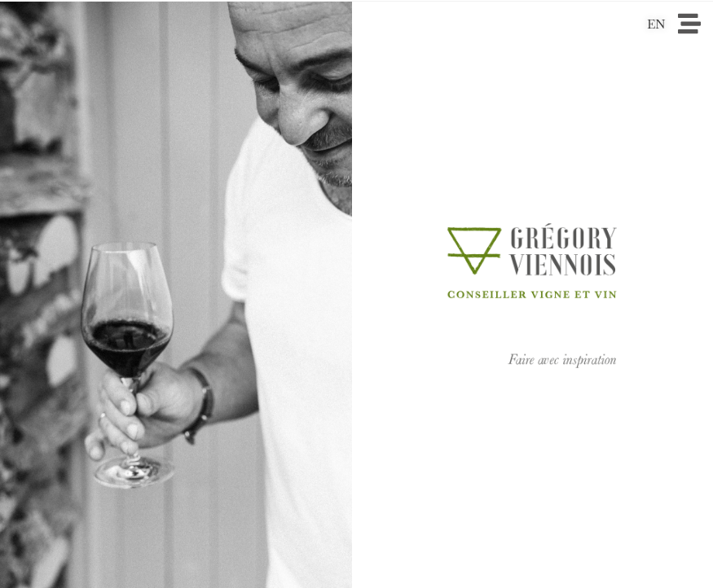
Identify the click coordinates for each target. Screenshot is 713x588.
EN (656, 24)
